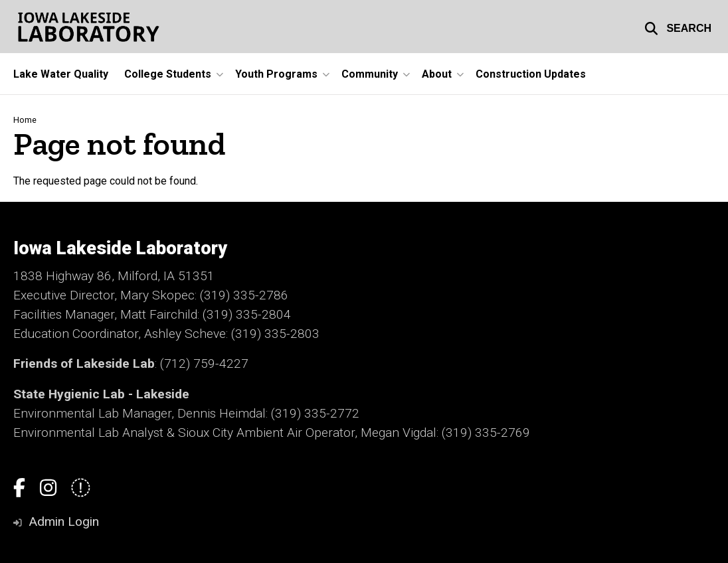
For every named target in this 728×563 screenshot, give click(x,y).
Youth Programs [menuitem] (276, 74)
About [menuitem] (437, 74)
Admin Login (64, 522)
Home (25, 120)
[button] (678, 27)
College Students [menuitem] (168, 74)
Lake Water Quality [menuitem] (61, 74)
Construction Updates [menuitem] (531, 74)
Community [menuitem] (370, 74)
